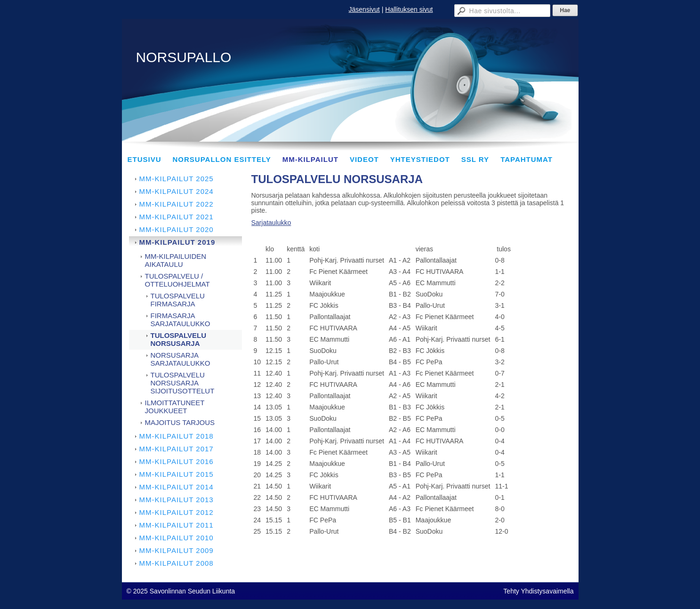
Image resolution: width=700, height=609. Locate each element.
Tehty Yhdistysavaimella (538, 591)
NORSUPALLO (184, 57)
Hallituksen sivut (409, 9)
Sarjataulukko (271, 223)
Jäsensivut (364, 9)
